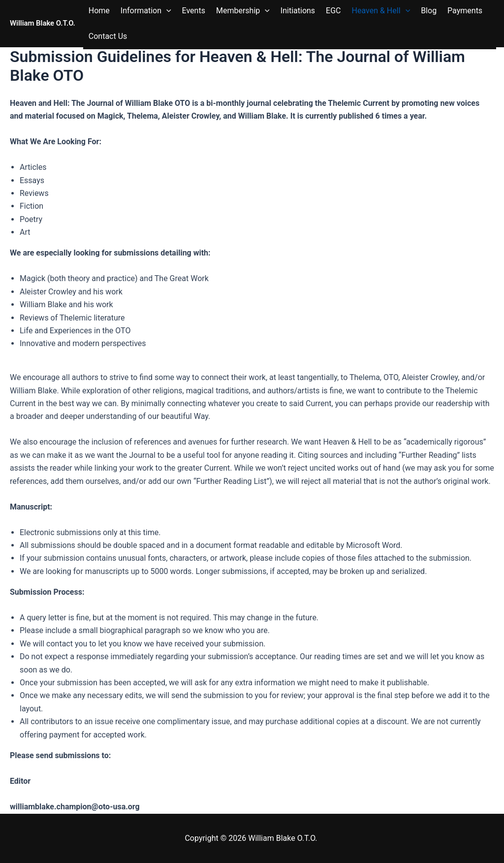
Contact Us (108, 36)
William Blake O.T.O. (43, 23)
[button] (166, 11)
